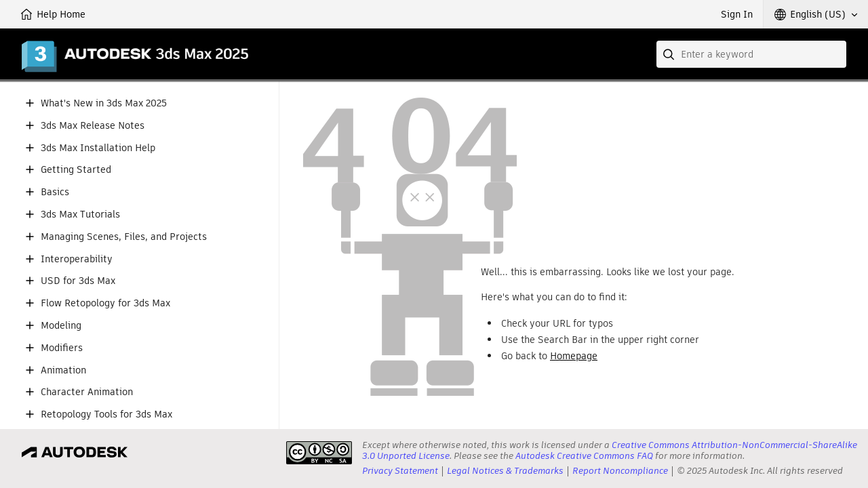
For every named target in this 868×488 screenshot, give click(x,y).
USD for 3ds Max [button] (78, 281)
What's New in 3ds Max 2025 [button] (104, 103)
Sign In (737, 14)
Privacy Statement (400, 471)
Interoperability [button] (77, 259)
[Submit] (670, 54)
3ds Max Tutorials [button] (80, 215)
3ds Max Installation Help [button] (98, 148)
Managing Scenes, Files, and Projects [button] (124, 237)
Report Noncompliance (620, 471)
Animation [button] (63, 370)
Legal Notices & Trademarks (505, 471)
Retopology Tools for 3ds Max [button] (106, 414)
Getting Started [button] (76, 170)
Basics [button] (55, 192)
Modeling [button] (61, 326)
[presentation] (319, 453)
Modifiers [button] (62, 348)
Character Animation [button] (87, 392)
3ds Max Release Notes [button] (93, 126)
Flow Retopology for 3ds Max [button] (105, 303)
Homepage (574, 356)
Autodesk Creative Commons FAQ (584, 456)
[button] (816, 14)
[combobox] (751, 54)
